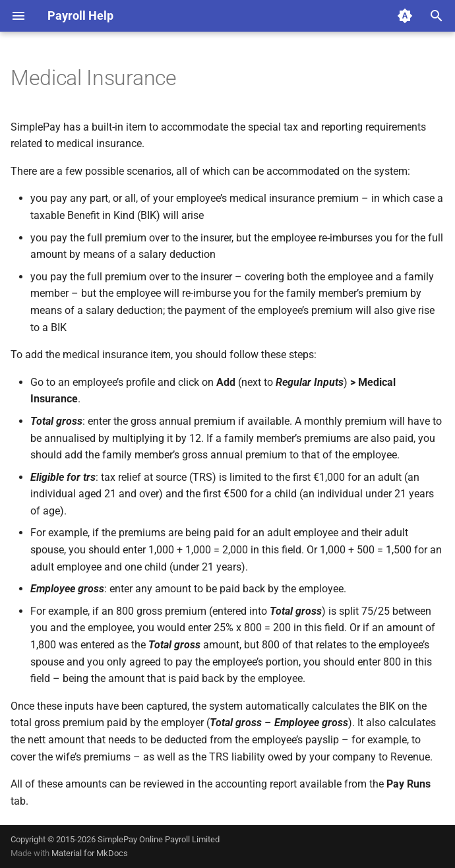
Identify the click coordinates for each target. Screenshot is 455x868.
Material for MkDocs (90, 853)
